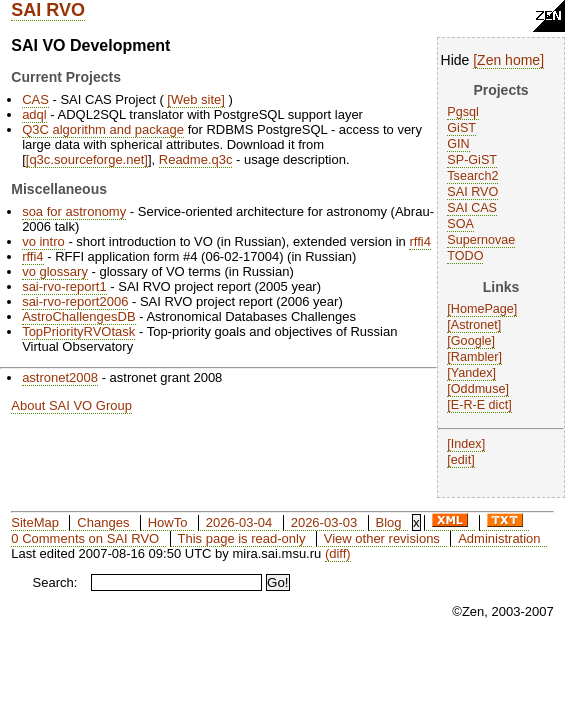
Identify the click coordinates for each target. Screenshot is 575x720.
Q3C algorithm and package (103, 129)
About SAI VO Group (71, 405)
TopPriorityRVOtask (78, 331)
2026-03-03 (324, 522)
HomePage (482, 309)
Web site (196, 99)
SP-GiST (472, 160)
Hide (455, 60)
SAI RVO (48, 10)
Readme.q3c (196, 159)
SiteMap (35, 522)
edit (461, 460)
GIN (458, 144)
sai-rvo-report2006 (75, 301)
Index (466, 444)
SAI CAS (472, 208)
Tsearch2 (472, 176)
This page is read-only (242, 538)
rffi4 (419, 241)
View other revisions (382, 538)
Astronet (474, 325)
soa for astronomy (74, 211)
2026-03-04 (239, 522)
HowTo (168, 522)
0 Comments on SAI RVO (85, 538)
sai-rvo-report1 (64, 286)
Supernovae (481, 240)
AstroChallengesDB (78, 316)
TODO (465, 256)
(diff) (338, 553)
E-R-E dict (479, 405)
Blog (389, 522)
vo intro (43, 241)
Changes (103, 522)
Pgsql (463, 112)
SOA (460, 224)
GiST (461, 128)
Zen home (508, 60)
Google (471, 341)
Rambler (475, 357)
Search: (55, 582)
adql (34, 114)
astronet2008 (60, 377)
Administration (499, 538)
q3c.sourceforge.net (86, 159)
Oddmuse (478, 389)
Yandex (472, 373)
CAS (35, 99)
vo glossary (55, 271)
